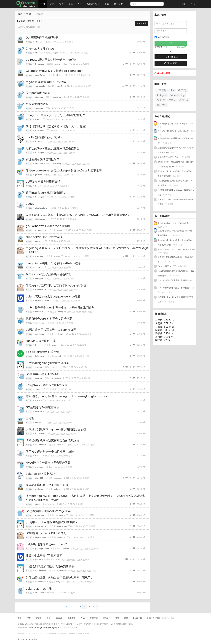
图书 (80, 4)
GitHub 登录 (171, 57)
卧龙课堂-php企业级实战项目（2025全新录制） (175, 259)
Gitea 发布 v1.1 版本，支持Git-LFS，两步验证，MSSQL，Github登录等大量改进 (78, 215)
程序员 (172, 100)
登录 (193, 4)
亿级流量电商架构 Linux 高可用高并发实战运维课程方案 (176, 150)
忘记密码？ (182, 47)
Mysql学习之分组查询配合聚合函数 (48, 463)
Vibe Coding (178, 95)
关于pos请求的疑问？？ (41, 93)
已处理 (30, 418)
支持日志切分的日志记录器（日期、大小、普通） (57, 126)
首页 (20, 14)
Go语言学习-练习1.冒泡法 (42, 374)
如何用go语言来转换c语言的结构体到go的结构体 (57, 285)
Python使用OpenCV (167, 266)
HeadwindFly (60, 515)
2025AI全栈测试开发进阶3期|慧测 (173, 280)
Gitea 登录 (171, 63)
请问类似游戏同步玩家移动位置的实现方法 (53, 440)
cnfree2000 (57, 378)
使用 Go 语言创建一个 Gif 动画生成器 (50, 452)
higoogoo (57, 478)
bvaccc (55, 345)
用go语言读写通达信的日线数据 (46, 82)
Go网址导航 (94, 3)
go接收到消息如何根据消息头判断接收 (50, 566)
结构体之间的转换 (37, 104)
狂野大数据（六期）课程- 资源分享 (172, 124)
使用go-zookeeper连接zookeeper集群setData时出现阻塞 (64, 170)
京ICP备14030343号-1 (28, 639)
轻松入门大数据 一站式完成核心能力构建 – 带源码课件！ (176, 233)
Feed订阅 (138, 618)
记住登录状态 (162, 37)
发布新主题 (141, 23)
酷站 (126, 618)
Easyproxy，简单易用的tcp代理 (47, 385)
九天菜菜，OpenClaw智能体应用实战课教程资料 (176, 202)
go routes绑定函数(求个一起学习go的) (51, 60)
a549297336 (62, 526)
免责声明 (94, 618)
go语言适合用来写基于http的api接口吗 (51, 330)
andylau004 (61, 582)
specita (57, 64)
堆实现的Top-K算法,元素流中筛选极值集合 (53, 148)
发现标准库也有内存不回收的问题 (47, 485)
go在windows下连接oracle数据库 (48, 226)
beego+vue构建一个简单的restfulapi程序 (53, 263)
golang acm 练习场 (39, 589)
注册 (183, 4)
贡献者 (39, 618)
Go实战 (29, 42)
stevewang (61, 538)
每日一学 (184, 100)
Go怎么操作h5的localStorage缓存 (48, 511)
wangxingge (62, 445)
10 (124, 86)
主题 (43, 4)
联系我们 (107, 618)
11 (132, 537)
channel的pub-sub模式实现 (44, 237)
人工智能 (162, 90)
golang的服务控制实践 (40, 474)
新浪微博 (72, 618)
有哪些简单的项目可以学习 (43, 159)
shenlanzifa (56, 560)
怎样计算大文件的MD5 (40, 49)
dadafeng (57, 97)
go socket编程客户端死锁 (42, 352)
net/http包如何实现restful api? (46, 544)
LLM (172, 90)
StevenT (59, 86)
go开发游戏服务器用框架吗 (43, 182)
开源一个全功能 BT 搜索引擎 (44, 555)
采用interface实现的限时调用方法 (48, 193)
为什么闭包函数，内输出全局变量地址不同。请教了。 (60, 577)
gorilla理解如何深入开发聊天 (44, 137)
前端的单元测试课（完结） (169, 157)
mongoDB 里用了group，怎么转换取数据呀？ (56, 115)
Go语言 (182, 90)
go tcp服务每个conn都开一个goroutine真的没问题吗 (60, 307)
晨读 (48, 618)
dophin (56, 53)
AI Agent (162, 95)
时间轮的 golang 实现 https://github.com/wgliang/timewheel (67, 396)
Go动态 (161, 100)
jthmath (60, 230)
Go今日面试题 (164, 73)
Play (83, 618)
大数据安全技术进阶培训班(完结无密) (174, 131)
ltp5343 (57, 256)
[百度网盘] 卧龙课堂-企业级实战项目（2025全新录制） (176, 183)
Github (59, 618)
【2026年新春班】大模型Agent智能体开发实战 (176, 192)
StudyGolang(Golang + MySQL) (44, 628)
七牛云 (75, 628)
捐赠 (117, 618)
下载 (107, 4)
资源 (71, 4)
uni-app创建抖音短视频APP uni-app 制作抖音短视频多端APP (176, 164)
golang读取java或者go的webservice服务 (53, 296)
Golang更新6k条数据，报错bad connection (55, 71)
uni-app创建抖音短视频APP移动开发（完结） (175, 141)
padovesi (57, 489)
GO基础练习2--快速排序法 (43, 407)
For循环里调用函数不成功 (42, 341)
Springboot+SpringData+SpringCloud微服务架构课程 (175, 174)
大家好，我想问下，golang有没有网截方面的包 (56, 429)
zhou (52, 504)
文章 (52, 4)
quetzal (58, 356)
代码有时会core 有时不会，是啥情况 (49, 319)
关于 (20, 618)
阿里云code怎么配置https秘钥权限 (48, 274)
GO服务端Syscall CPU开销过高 (46, 533)
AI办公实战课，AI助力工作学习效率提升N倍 (176, 250)
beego (30, 204)
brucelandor (65, 549)
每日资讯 (162, 105)
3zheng (60, 312)
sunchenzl (59, 334)
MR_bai (59, 75)
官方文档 (120, 4)
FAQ (29, 618)
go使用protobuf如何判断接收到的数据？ (52, 522)
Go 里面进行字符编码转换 (42, 38)
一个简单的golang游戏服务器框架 (47, 363)
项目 (61, 4)
